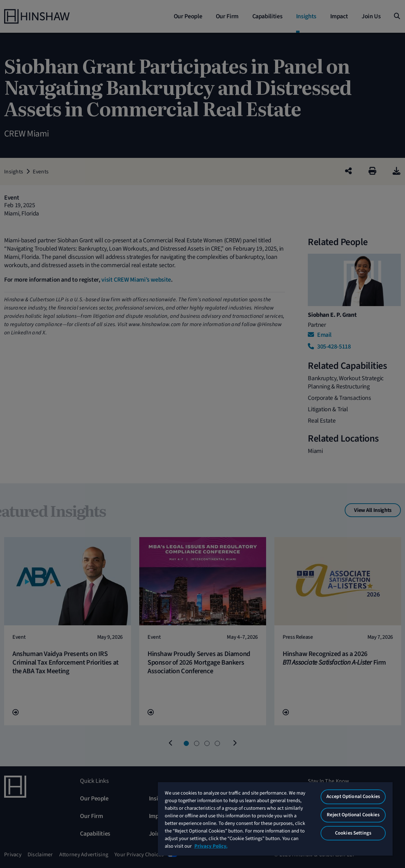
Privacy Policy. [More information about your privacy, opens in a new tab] (211, 846)
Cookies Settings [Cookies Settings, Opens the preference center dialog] (353, 833)
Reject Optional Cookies (353, 815)
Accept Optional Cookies (353, 796)
